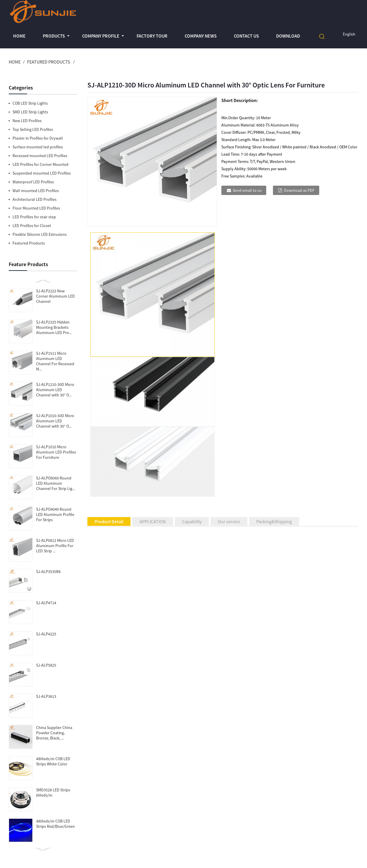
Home (19, 36)
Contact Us (246, 36)
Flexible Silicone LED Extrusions (40, 234)
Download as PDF (299, 190)
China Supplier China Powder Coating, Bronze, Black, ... (54, 733)
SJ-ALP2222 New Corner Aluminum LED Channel (55, 296)
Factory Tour (152, 36)
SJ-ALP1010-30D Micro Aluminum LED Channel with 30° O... (55, 421)
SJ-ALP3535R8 (48, 572)
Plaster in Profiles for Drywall (38, 138)
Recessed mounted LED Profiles (40, 156)
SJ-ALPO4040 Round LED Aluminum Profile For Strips (55, 514)
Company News (201, 36)
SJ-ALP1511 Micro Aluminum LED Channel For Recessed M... (55, 361)
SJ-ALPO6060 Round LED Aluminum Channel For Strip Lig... (55, 483)
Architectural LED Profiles (35, 199)
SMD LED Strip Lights (30, 112)
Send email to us (247, 190)
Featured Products (48, 62)
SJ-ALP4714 (46, 603)
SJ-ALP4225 (46, 634)
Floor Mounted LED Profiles (36, 208)
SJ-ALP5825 (46, 665)
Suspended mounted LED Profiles (42, 173)
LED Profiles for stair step (34, 217)
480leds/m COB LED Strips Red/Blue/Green (55, 824)
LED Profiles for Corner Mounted (40, 164)
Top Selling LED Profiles (33, 129)
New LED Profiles (27, 121)
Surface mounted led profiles (38, 147)
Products (54, 36)
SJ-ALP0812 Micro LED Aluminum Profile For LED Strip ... (55, 546)
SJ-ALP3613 (46, 696)
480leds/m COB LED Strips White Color (53, 761)
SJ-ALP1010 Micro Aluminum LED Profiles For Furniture (56, 452)
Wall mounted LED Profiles (36, 191)
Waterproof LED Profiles (33, 182)
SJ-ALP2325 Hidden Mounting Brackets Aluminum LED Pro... (54, 327)
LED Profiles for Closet (32, 226)
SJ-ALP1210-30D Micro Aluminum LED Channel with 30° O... (55, 390)
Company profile (101, 36)
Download (288, 36)
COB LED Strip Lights (30, 103)
